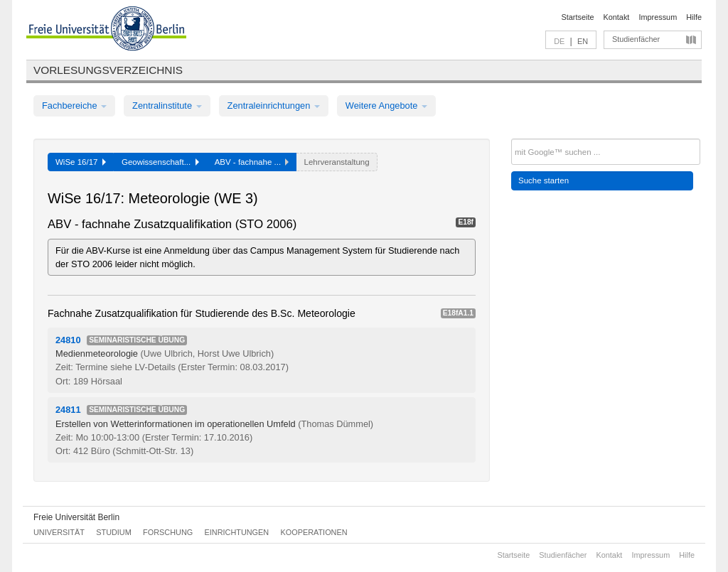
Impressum (658, 17)
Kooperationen (314, 532)
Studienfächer (636, 39)
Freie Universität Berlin (76, 517)
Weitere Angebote (386, 106)
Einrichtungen (237, 532)
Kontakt (617, 17)
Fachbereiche (74, 106)
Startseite (578, 17)
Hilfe (694, 17)
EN (583, 41)
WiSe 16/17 (81, 162)
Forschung (168, 532)
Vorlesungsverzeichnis (108, 70)
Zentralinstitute (167, 106)
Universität (59, 532)
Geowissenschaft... (160, 162)
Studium (114, 532)
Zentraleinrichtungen (274, 106)
